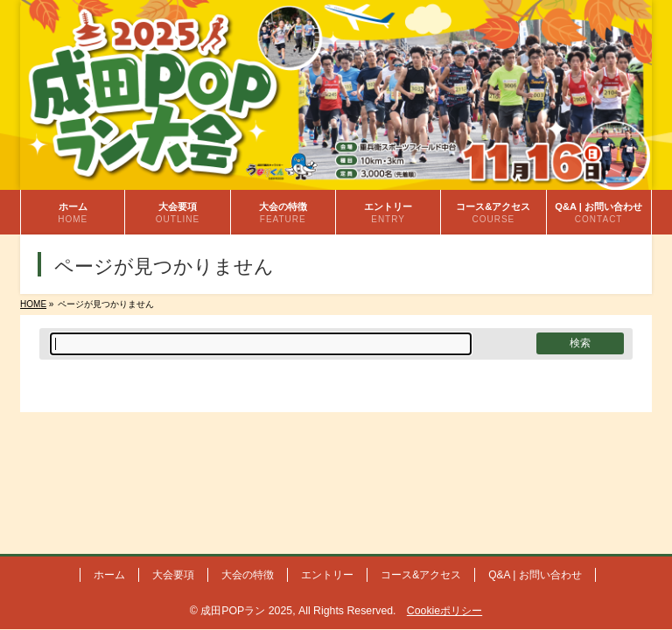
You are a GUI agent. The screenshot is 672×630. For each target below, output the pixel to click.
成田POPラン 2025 (246, 611)
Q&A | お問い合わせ (535, 575)
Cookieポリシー (444, 611)
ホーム (109, 575)
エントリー (327, 575)
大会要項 (173, 575)
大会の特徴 (248, 575)
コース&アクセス (421, 575)
